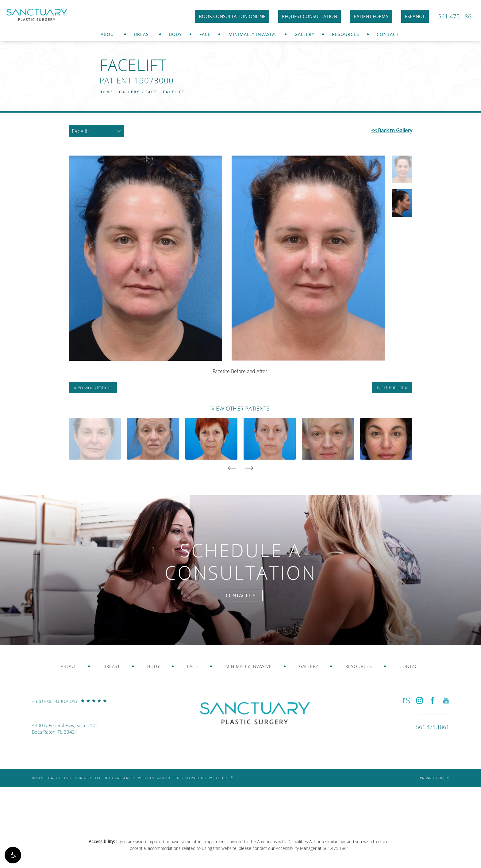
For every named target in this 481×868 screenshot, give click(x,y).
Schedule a (241, 561)
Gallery (129, 92)
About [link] (109, 34)
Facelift (174, 92)
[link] (69, 706)
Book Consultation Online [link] (232, 16)
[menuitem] (109, 34)
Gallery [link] (304, 34)
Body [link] (175, 34)
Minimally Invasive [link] (253, 34)
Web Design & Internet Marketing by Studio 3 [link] (186, 778)
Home (106, 92)
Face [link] (205, 34)
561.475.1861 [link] (456, 16)
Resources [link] (346, 34)
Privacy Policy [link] (435, 778)
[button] (13, 855)
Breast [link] (143, 34)
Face (151, 92)
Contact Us (241, 596)
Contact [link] (388, 34)
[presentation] (232, 468)
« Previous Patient (93, 388)
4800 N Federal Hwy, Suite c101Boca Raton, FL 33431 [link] (65, 729)
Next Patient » (392, 388)
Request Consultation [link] (310, 16)
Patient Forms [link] (371, 16)
